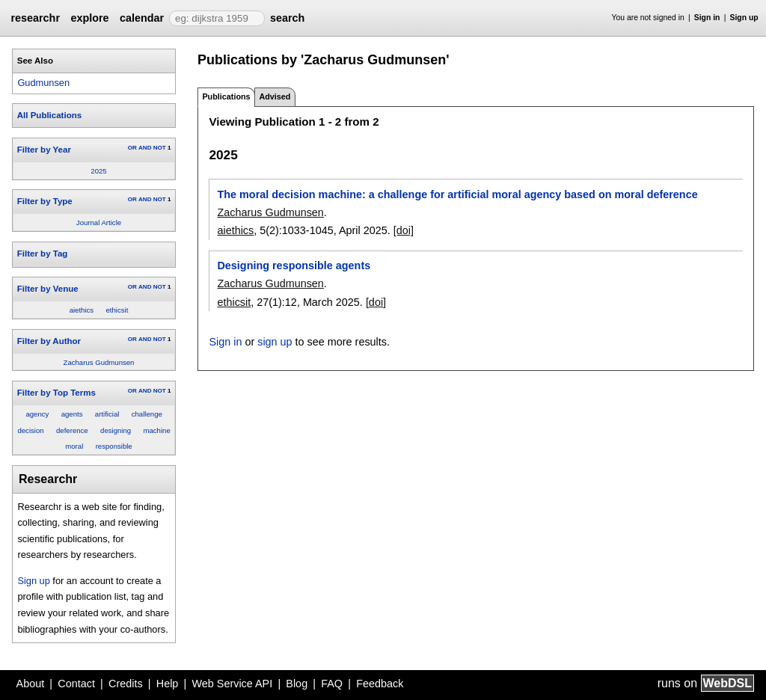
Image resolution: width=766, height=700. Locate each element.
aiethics (82, 310)
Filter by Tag (43, 254)
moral (74, 446)
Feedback (380, 684)
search (287, 18)
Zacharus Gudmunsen (99, 362)
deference (72, 430)
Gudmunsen (43, 83)
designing (116, 430)
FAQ (332, 684)
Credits (126, 684)
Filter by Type (45, 201)
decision (30, 430)
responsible (114, 446)
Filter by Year (44, 150)
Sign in (707, 18)
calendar (142, 18)
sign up (275, 342)
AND (145, 148)
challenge (147, 414)
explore (89, 18)
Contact (76, 684)
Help (168, 684)
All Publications (49, 115)
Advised (275, 96)
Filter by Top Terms (56, 393)
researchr (35, 18)
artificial (107, 414)
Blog (297, 684)
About (31, 684)
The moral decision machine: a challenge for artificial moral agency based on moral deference (457, 194)
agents (72, 414)
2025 (98, 171)
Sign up (744, 18)
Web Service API (232, 684)
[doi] (404, 230)
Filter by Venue (48, 289)
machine (156, 430)
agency (37, 414)
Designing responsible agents (294, 265)
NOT (160, 148)
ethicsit (117, 310)
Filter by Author (49, 341)
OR (132, 148)
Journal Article (99, 222)
